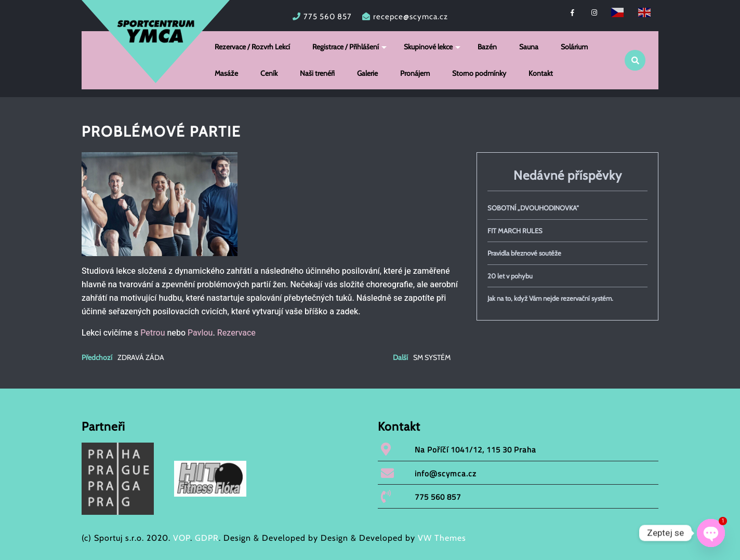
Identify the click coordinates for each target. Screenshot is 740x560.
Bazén (487, 47)
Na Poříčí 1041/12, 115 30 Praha (475, 450)
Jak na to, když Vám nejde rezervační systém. (550, 298)
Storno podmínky (479, 73)
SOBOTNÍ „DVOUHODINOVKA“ (533, 208)
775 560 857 (328, 17)
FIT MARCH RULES (515, 231)
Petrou (153, 333)
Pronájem (415, 73)
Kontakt (541, 73)
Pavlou (200, 333)
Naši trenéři (317, 73)
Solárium (574, 47)
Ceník (269, 73)
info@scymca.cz (446, 474)
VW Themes (441, 538)
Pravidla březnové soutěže (524, 253)
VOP (182, 538)
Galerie (367, 73)
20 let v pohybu (510, 276)
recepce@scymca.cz (411, 17)
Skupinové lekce (428, 47)
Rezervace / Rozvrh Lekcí (252, 47)
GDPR (207, 538)
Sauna (529, 47)
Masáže (226, 73)
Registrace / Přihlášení (346, 47)
